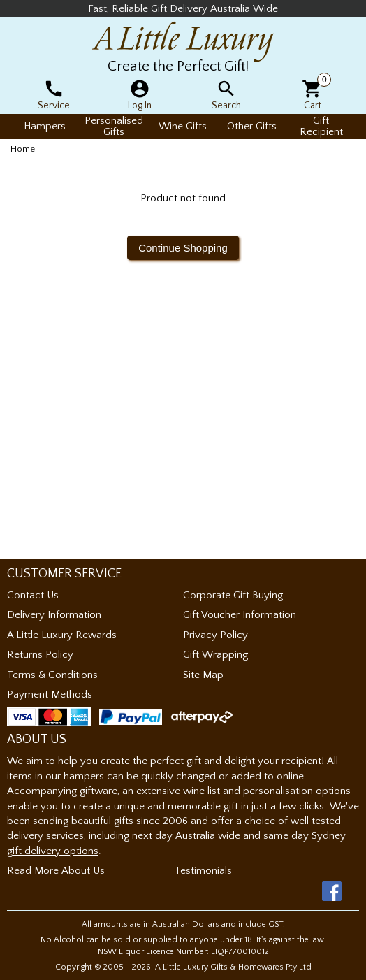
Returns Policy (40, 655)
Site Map (203, 675)
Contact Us (33, 595)
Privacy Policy (215, 635)
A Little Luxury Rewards (62, 635)
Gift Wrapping (215, 655)
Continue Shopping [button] (183, 248)
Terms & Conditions (52, 675)
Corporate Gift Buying (233, 595)
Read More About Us (56, 871)
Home (23, 149)
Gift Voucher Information (240, 615)
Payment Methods (50, 694)
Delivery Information (54, 615)
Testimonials (203, 871)
